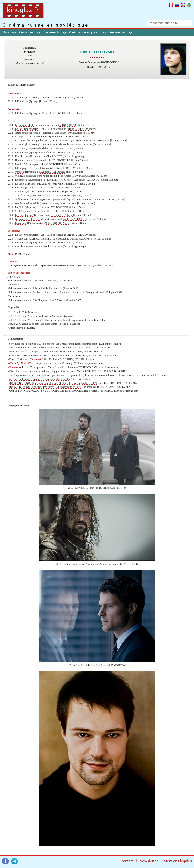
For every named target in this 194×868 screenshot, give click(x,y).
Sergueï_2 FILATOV (78, 129)
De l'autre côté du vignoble (30, 141)
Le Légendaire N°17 (26, 184)
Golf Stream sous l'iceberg (29, 199)
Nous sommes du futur (27, 219)
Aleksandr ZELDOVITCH (54, 207)
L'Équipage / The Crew (28, 168)
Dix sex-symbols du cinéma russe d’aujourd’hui (34, 348)
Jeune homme (23, 133)
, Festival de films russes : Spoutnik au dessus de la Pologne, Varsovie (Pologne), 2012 (77, 292)
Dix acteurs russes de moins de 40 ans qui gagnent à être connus (43, 371)
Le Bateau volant (24, 125)
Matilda (20, 164)
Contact (127, 861)
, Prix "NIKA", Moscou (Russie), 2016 (52, 281)
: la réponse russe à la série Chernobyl (41, 363)
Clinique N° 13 (23, 137)
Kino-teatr (28, 254)
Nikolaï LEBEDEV (65, 168)
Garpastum (21, 223)
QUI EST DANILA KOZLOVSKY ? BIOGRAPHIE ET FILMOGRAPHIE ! (50, 391)
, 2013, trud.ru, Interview (63, 265)
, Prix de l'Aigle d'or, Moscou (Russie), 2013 (55, 288)
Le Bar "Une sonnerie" (27, 129)
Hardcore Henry (24, 160)
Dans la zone (22, 156)
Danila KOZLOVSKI (54, 113)
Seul (18, 211)
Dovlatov (20, 148)
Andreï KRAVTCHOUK (77, 176)
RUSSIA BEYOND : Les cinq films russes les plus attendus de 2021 (45, 387)
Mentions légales (178, 861)
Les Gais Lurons (24, 215)
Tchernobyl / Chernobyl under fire (33, 98)
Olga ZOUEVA (54, 156)
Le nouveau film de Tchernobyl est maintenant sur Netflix (40, 379)
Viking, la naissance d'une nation (33, 176)
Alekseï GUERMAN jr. (54, 148)
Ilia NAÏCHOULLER (59, 160)
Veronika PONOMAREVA (96, 141)
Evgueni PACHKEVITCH (93, 199)
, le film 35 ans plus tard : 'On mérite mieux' (38, 367)
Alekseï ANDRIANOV (51, 188)
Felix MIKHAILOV (62, 215)
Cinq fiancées (22, 196)
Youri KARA (70, 203)
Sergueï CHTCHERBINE (50, 211)
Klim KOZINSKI (64, 137)
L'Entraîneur (22, 101)
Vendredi (20, 172)
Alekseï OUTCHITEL (52, 164)
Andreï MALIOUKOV (75, 219)
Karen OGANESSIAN (61, 196)
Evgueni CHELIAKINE (53, 172)
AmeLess (20, 192)
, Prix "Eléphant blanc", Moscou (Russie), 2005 (56, 300)
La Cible (20, 207)
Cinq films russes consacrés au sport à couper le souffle (38, 356)
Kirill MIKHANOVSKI (60, 180)
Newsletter (149, 861)
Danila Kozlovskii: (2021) (29, 359)
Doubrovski (22, 180)
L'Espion (20, 188)
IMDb (18, 254)
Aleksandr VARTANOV (87, 180)
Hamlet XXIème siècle (28, 203)
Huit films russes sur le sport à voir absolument (34, 352)
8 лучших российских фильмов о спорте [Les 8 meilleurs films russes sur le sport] (54, 344)
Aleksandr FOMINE (66, 133)
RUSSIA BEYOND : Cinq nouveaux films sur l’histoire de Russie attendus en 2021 (53, 383)
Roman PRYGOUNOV (52, 192)
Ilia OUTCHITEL (67, 125)
